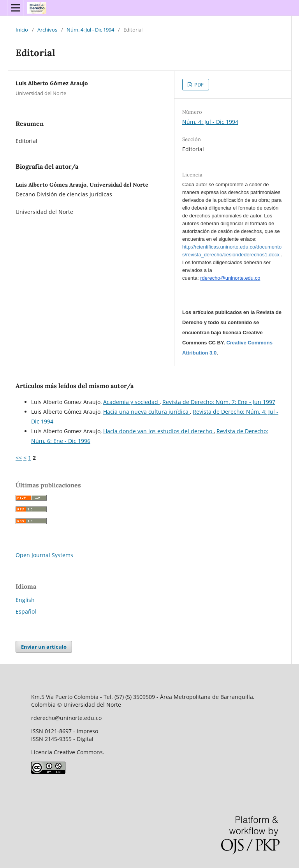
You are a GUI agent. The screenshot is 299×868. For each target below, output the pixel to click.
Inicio (22, 30)
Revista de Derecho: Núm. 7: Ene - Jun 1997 (219, 402)
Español (26, 611)
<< (19, 458)
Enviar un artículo (44, 647)
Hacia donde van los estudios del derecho (158, 431)
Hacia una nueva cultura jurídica (147, 412)
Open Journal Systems (44, 555)
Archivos (47, 30)
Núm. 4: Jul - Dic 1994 (90, 30)
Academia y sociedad (131, 402)
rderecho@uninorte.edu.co (230, 278)
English (25, 600)
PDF (198, 85)
